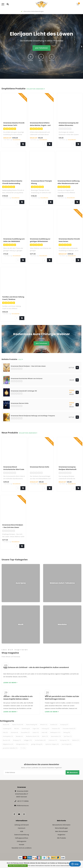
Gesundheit (25, 732)
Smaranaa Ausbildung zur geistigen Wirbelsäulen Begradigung (40, 241)
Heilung (67, 732)
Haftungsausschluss (22, 838)
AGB (22, 831)
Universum (53, 740)
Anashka (54, 725)
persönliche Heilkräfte (10, 748)
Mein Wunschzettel (61, 831)
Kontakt (22, 845)
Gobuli (36, 732)
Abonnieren (73, 772)
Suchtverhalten (40, 740)
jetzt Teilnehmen (41, 343)
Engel (36, 729)
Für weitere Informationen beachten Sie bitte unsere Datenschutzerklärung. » (52, 866)
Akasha (6, 725)
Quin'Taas (68, 736)
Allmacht (44, 725)
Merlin (45, 736)
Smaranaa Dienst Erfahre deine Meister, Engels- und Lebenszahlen (40, 125)
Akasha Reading (32, 725)
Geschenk (14, 732)
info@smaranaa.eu (22, 805)
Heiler (44, 732)
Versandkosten (17, 140)
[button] (2, 46)
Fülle (5, 732)
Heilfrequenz (55, 732)
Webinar (76, 740)
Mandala (19, 736)
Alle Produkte (61, 838)
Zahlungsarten (22, 841)
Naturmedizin (56, 736)
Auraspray (64, 725)
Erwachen (56, 729)
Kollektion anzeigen (36, 89)
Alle (21, 359)
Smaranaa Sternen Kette (40, 467)
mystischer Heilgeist (52, 744)
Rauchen (6, 740)
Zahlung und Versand (22, 825)
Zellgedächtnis (8, 744)
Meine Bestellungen (61, 828)
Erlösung (45, 729)
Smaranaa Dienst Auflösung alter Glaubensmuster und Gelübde (69, 183)
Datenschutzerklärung (22, 835)
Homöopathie (8, 736)
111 (23, 748)
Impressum (22, 828)
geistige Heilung (37, 744)
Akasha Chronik (18, 725)
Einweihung (26, 729)
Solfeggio (28, 740)
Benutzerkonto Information (61, 825)
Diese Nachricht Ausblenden (18, 866)
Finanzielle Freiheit (69, 729)
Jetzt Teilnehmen (41, 48)
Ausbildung (7, 729)
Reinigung (17, 740)
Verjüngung (65, 740)
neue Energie (67, 744)
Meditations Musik (32, 736)
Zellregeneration (22, 744)
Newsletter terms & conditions (22, 848)
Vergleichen (61, 835)
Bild (16, 729)
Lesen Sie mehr (10, 683)
